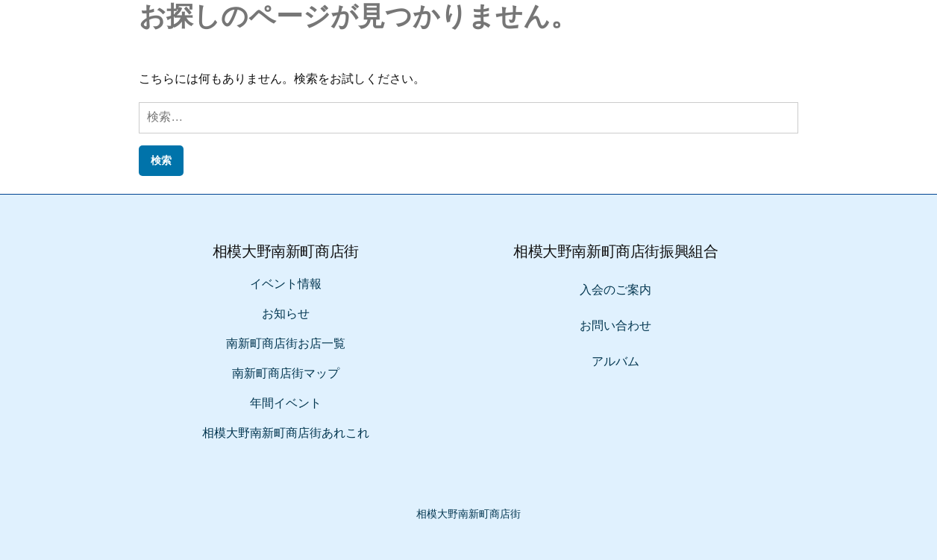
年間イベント (286, 403)
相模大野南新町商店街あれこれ (286, 433)
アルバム (615, 361)
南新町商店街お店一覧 (286, 343)
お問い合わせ (615, 325)
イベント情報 (286, 284)
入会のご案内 (615, 290)
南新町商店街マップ (286, 373)
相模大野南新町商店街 (468, 514)
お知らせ (286, 314)
